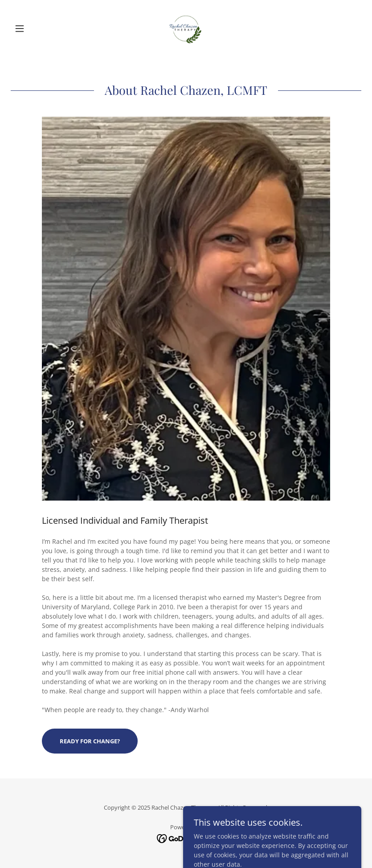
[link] (186, 29)
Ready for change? (90, 741)
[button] (37, 29)
